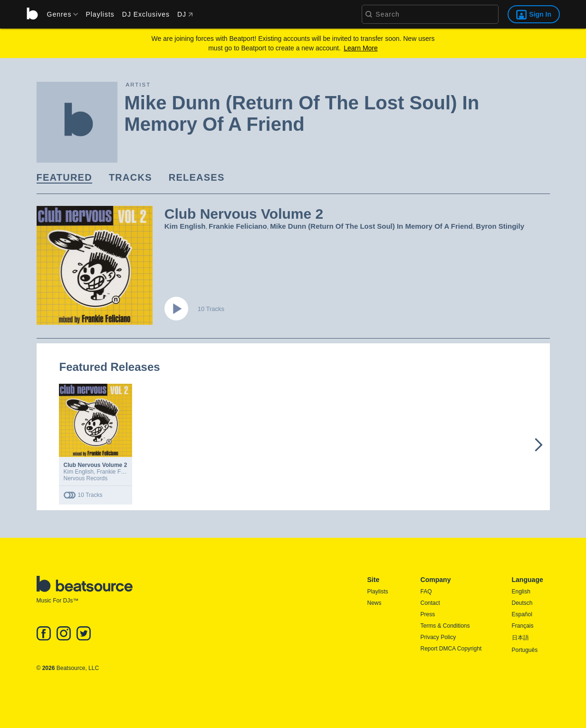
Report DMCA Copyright (451, 649)
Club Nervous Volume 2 (96, 465)
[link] (64, 178)
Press (428, 614)
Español (522, 614)
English (521, 592)
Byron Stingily (500, 226)
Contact (430, 603)
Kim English (185, 226)
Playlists (100, 14)
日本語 (520, 638)
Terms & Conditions (445, 626)
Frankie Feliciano (238, 226)
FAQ (426, 592)
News (375, 603)
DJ (185, 14)
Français (523, 626)
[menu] (59, 14)
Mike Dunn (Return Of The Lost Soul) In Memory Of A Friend (371, 226)
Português (525, 650)
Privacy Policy (438, 637)
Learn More (361, 48)
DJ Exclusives (146, 14)
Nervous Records (86, 478)
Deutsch (522, 603)
